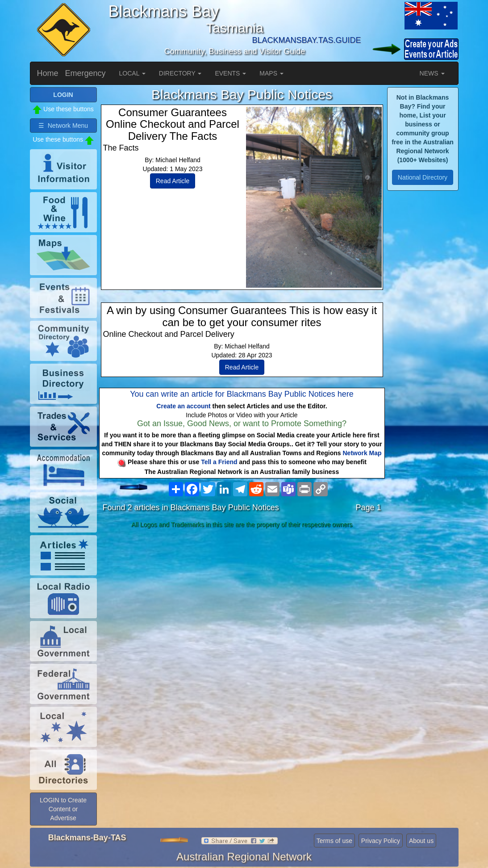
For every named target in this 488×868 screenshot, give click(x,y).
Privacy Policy (381, 841)
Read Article (173, 181)
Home (48, 73)
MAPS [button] (271, 73)
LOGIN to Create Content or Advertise (63, 809)
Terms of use (334, 841)
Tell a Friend (219, 462)
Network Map (362, 453)
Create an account (183, 406)
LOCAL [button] (132, 73)
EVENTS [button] (230, 73)
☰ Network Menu (63, 126)
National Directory (423, 177)
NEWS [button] (432, 73)
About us (421, 841)
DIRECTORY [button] (180, 73)
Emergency (86, 73)
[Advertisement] (242, 602)
